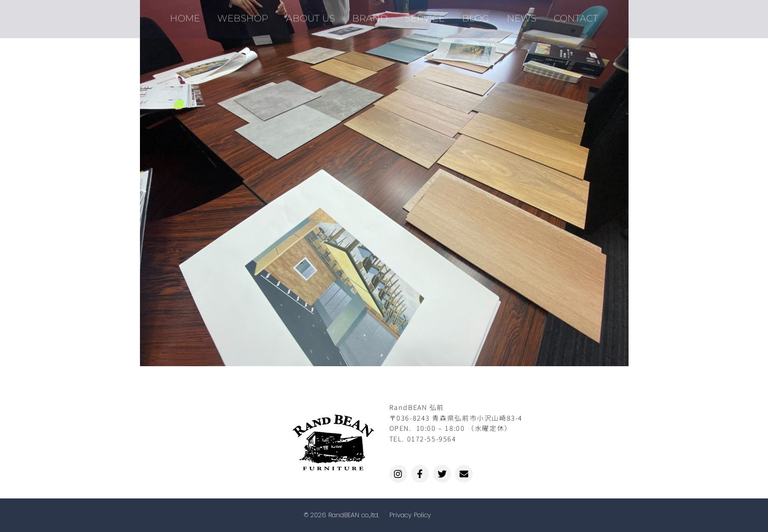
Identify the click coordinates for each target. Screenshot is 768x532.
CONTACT (568, 15)
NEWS (516, 15)
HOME (193, 15)
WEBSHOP (248, 15)
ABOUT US (314, 15)
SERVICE (424, 15)
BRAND (371, 15)
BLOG (473, 15)
